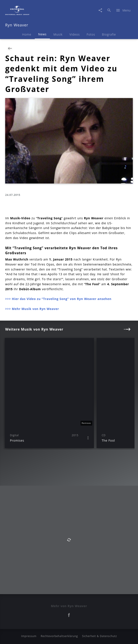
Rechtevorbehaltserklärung (59, 636)
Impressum (29, 636)
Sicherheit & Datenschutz (99, 636)
